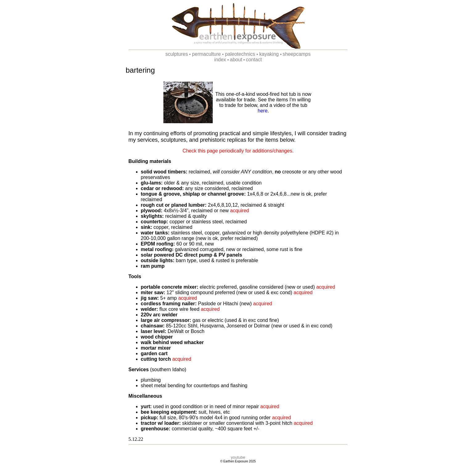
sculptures (176, 54)
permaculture (206, 54)
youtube (238, 457)
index (220, 60)
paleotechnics (239, 54)
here (263, 111)
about (236, 60)
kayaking (269, 54)
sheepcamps (297, 54)
